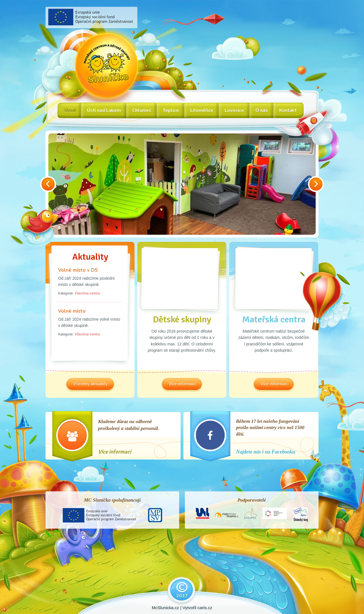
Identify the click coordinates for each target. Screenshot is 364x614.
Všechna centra (87, 293)
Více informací (115, 452)
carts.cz (205, 608)
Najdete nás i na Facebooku (266, 452)
